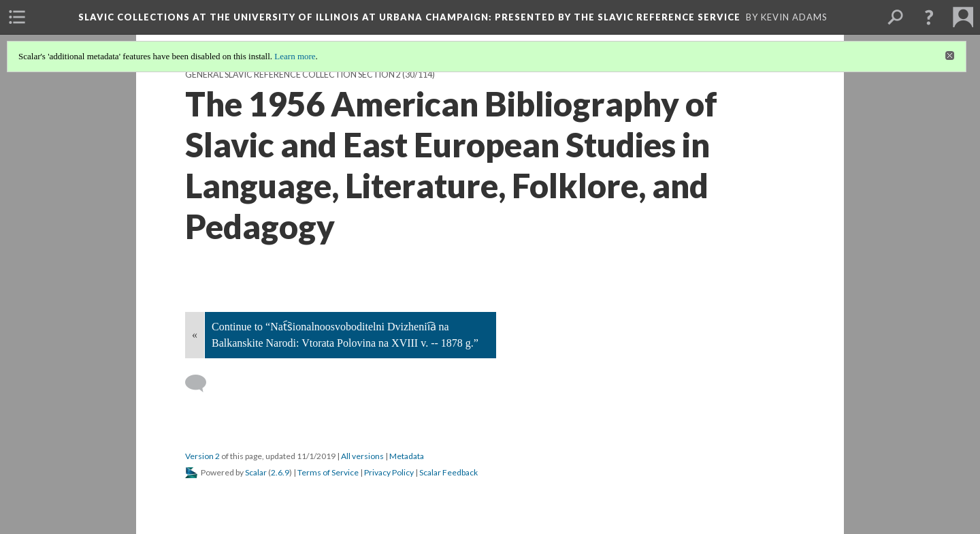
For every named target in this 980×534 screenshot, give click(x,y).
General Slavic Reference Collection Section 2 (293, 75)
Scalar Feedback (448, 472)
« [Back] (195, 335)
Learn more (295, 56)
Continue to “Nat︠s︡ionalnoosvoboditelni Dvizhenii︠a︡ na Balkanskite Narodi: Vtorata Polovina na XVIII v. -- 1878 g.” (345, 335)
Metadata (407, 456)
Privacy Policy (389, 472)
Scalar (256, 472)
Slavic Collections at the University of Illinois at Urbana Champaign (409, 17)
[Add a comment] (202, 383)
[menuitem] (17, 17)
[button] (929, 17)
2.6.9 (280, 472)
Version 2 (202, 456)
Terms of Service (328, 472)
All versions (362, 456)
